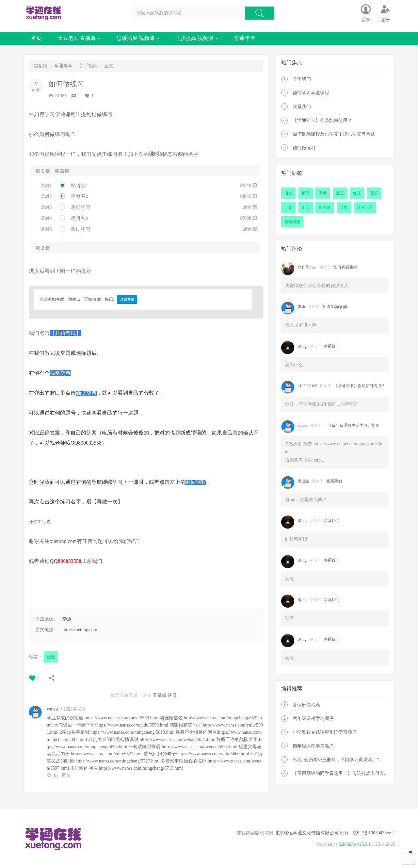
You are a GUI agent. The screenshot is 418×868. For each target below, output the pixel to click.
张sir (301, 307)
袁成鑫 (303, 481)
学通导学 (63, 66)
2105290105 (307, 386)
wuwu (52, 709)
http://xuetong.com (80, 630)
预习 (306, 193)
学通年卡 (245, 38)
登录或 (160, 695)
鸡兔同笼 (292, 222)
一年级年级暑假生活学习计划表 (352, 425)
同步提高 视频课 (197, 38)
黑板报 (40, 66)
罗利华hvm (307, 267)
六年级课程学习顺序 (313, 719)
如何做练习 (304, 148)
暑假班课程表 (306, 705)
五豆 (288, 207)
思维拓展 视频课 (138, 38)
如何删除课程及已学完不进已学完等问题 (334, 134)
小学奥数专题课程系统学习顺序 (325, 732)
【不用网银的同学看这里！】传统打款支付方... (340, 773)
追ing (302, 346)
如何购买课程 (345, 267)
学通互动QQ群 (335, 307)
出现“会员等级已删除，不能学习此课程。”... (338, 760)
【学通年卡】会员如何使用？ (322, 120)
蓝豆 (374, 193)
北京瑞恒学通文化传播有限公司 (306, 833)
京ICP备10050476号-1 (374, 833)
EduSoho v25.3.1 (355, 844)
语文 (288, 193)
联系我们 (92, 561)
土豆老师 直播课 (79, 38)
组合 (306, 207)
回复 (67, 775)
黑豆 (340, 193)
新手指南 (88, 66)
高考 (323, 193)
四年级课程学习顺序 (313, 746)
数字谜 (325, 207)
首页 (36, 38)
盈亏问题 (365, 207)
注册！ (174, 695)
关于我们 (302, 79)
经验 (51, 657)
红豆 (357, 193)
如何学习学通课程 (311, 93)
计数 (344, 207)
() (53, 775)
